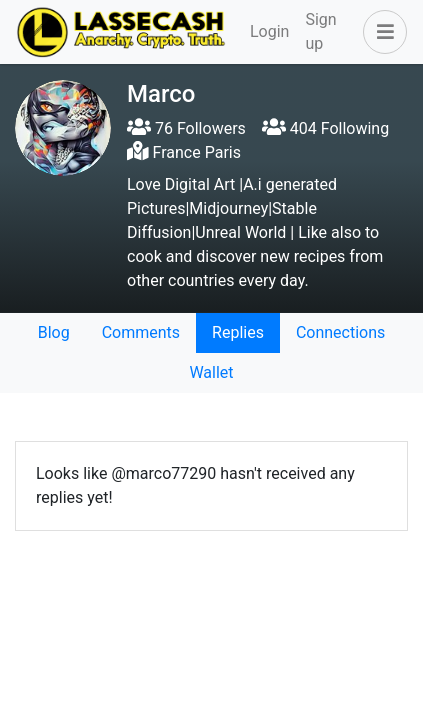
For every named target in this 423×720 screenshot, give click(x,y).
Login (269, 31)
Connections (340, 332)
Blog (54, 332)
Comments (141, 332)
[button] (381, 32)
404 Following (325, 128)
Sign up (320, 31)
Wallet (211, 372)
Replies (238, 332)
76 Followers (186, 128)
